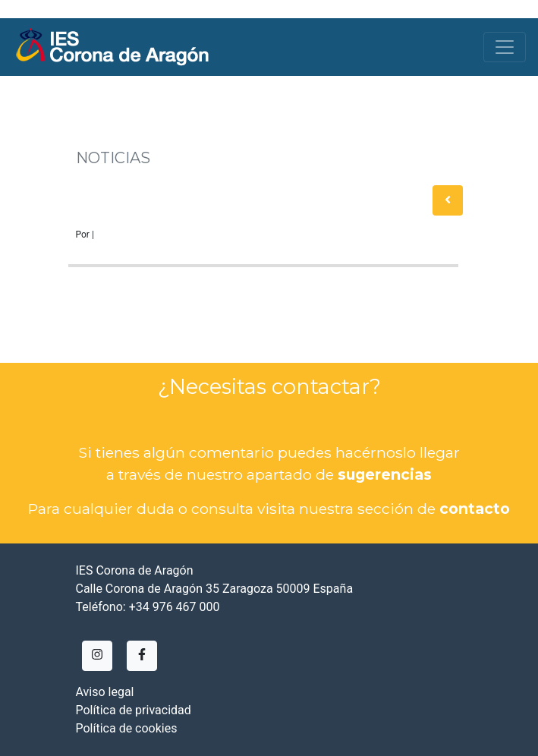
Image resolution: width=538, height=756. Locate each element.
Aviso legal (105, 692)
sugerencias (385, 474)
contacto (475, 509)
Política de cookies (127, 728)
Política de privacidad (134, 710)
